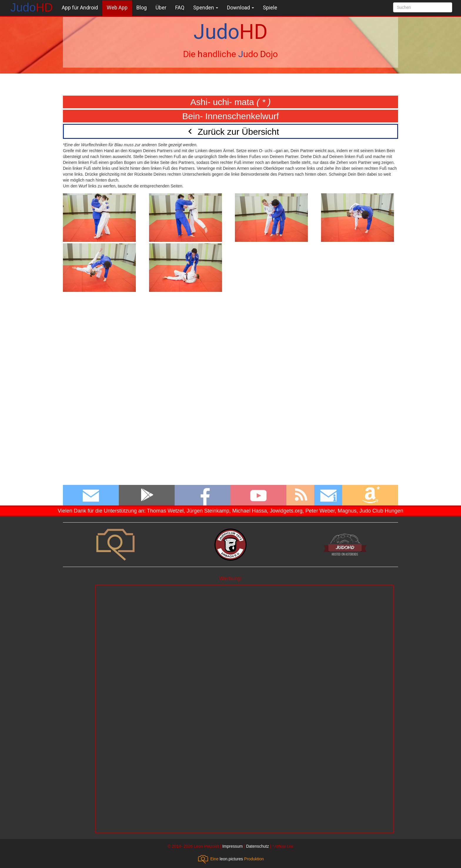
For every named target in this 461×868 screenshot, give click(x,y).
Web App (117, 8)
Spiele (270, 8)
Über (161, 8)
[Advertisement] (244, 626)
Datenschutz (258, 846)
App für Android (80, 8)
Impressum (232, 846)
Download (240, 8)
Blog (142, 8)
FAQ (180, 8)
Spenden (206, 8)
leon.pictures (231, 859)
